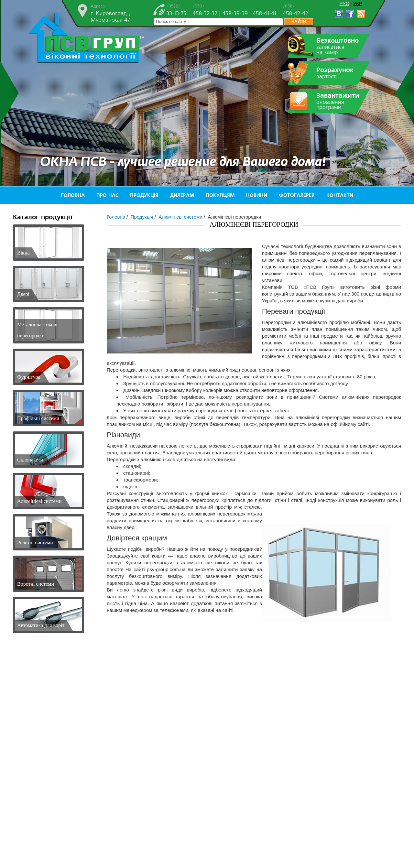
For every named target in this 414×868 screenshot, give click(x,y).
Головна (73, 195)
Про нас (107, 195)
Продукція (144, 195)
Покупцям (220, 195)
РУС (344, 3)
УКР (358, 3)
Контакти (340, 195)
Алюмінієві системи (180, 217)
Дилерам (182, 195)
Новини (257, 195)
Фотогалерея (297, 195)
